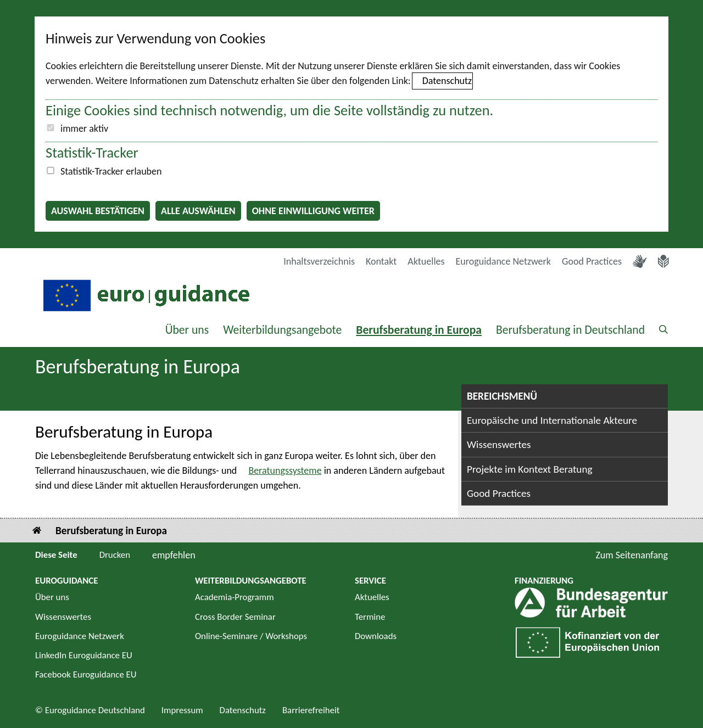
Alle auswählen (198, 211)
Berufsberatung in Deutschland (570, 330)
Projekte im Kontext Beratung (530, 469)
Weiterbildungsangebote (282, 330)
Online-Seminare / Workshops (251, 636)
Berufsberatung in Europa (419, 330)
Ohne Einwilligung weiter (313, 211)
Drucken (115, 555)
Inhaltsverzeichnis (319, 261)
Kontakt (381, 261)
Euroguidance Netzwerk (504, 261)
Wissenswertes (499, 444)
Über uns (187, 330)
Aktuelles (426, 261)
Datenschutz (447, 81)
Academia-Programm (235, 597)
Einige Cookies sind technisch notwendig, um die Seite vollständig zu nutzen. (269, 110)
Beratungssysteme (285, 471)
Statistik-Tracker (92, 153)
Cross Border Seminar (235, 617)
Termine (370, 617)
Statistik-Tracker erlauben (111, 171)
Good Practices (592, 261)
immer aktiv (84, 128)
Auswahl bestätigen (98, 211)
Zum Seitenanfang (632, 555)
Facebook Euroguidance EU (86, 674)
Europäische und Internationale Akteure (552, 420)
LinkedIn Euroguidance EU (84, 655)
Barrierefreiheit (311, 710)
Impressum (182, 710)
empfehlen (174, 555)
